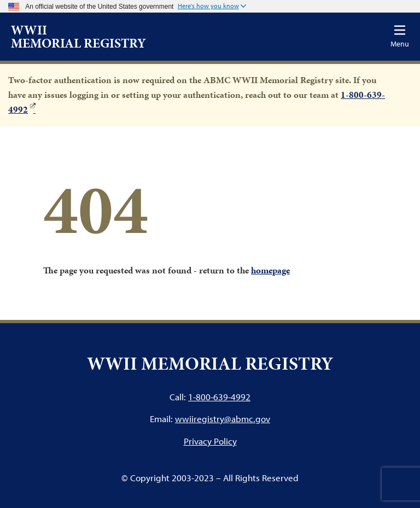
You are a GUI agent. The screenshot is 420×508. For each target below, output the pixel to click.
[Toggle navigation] (400, 36)
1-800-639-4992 (219, 397)
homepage (270, 270)
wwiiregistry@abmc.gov (223, 419)
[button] (212, 7)
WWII (78, 37)
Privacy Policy (210, 441)
